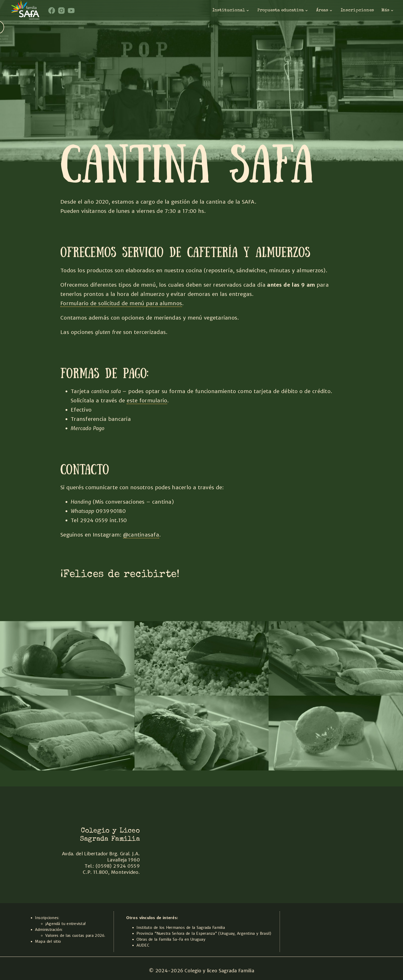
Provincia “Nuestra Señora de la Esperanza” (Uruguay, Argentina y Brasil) (204, 933)
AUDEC (143, 945)
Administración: (49, 930)
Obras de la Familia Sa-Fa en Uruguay (171, 939)
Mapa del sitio (48, 941)
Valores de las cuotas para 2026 (75, 936)
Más (388, 10)
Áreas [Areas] (325, 10)
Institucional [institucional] (231, 10)
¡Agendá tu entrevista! (66, 924)
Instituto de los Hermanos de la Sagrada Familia (181, 928)
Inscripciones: (47, 918)
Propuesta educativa (283, 10)
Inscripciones (357, 10)
